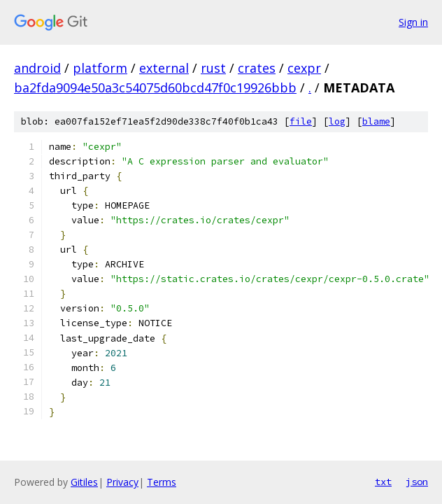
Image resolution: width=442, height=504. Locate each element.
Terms (162, 482)
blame (376, 121)
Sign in (413, 22)
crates (257, 68)
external (164, 68)
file (301, 121)
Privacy (122, 482)
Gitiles (84, 482)
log (337, 121)
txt (383, 482)
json (417, 482)
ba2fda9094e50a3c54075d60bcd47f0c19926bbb (155, 87)
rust (213, 68)
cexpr (304, 68)
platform (100, 68)
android (37, 68)
